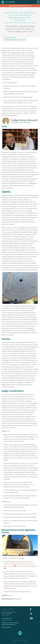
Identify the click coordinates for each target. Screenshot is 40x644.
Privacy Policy (24, 640)
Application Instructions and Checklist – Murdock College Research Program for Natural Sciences (19, 564)
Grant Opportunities (10, 37)
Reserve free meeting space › (9, 624)
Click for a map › (5, 615)
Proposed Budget (15, 586)
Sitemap (15, 640)
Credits (19, 640)
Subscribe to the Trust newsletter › (10, 623)
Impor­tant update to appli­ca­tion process (20, 6)
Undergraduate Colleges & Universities (15, 40)
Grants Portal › (7, 627)
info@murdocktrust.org (7, 620)
